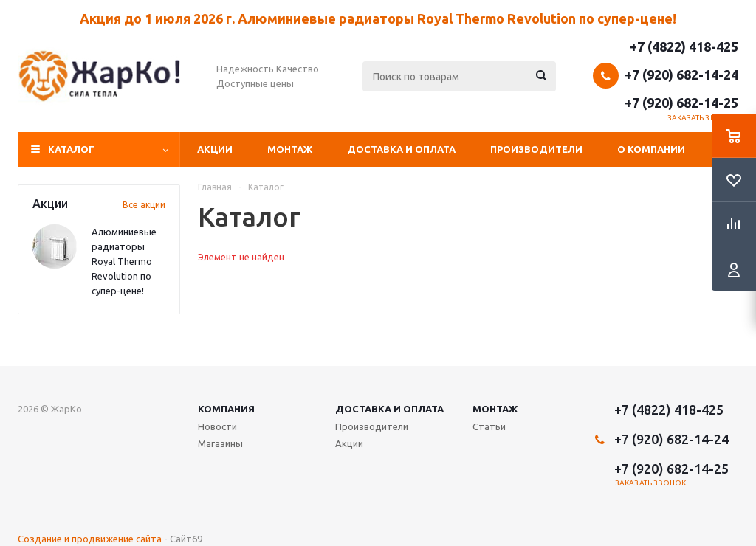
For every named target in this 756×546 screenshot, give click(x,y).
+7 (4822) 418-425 (684, 46)
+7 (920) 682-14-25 (681, 103)
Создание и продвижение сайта (90, 539)
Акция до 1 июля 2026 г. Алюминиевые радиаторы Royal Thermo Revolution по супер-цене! (378, 18)
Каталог (71, 149)
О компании (651, 149)
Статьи (489, 426)
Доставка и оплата (401, 149)
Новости (217, 426)
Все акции (144, 205)
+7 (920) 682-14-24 (681, 75)
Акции (215, 149)
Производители (536, 149)
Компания (226, 409)
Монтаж (290, 149)
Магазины (220, 443)
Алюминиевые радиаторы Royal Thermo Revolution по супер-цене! (124, 261)
